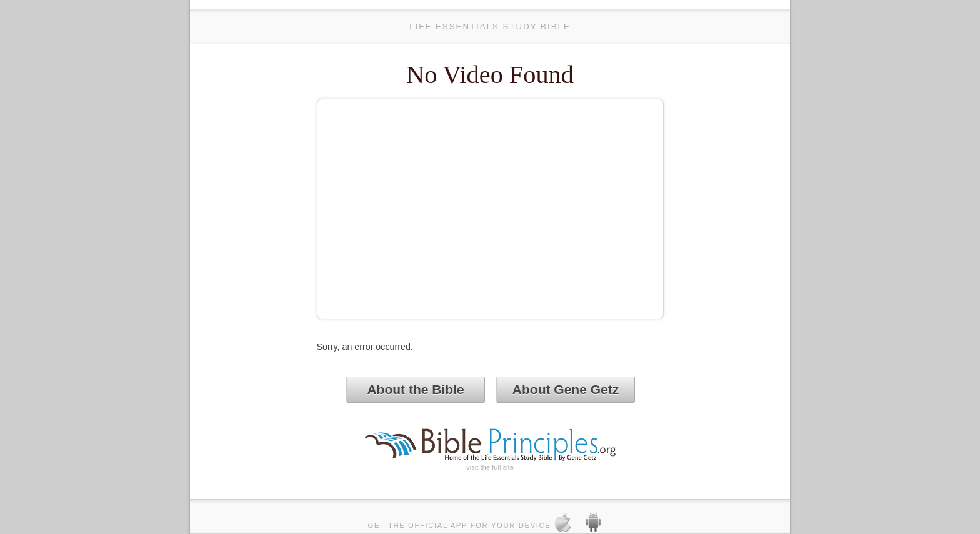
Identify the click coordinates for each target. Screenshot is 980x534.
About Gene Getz (566, 389)
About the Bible (415, 389)
